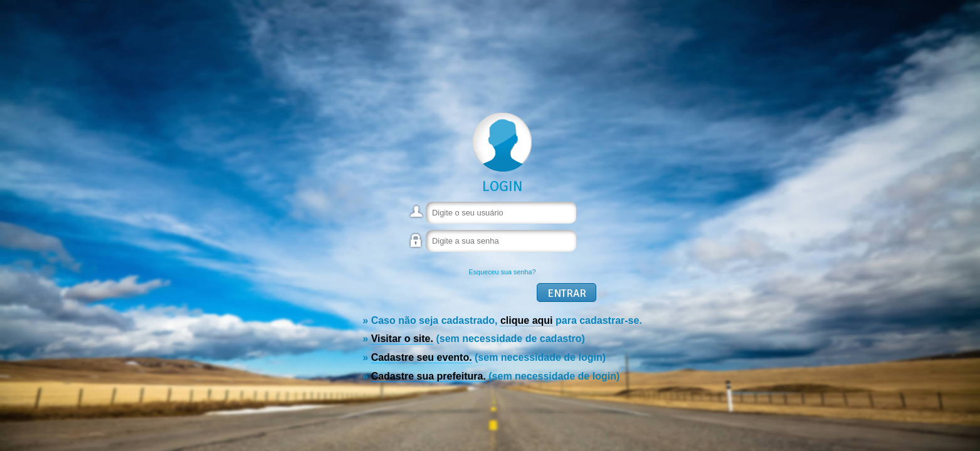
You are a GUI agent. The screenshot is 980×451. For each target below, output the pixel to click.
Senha (417, 247)
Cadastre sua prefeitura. (429, 376)
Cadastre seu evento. (422, 357)
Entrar (567, 293)
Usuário (417, 217)
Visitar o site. (402, 339)
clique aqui (527, 320)
